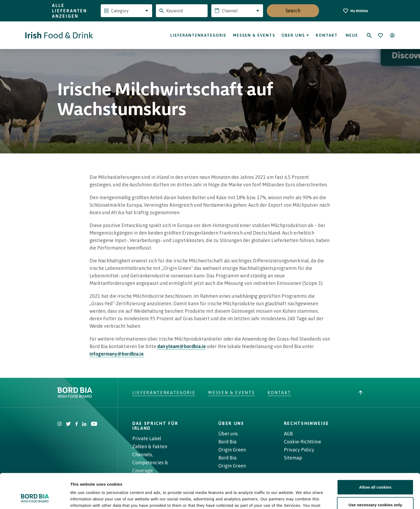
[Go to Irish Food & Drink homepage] (59, 35)
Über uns (295, 35)
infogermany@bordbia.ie (117, 354)
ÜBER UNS (231, 423)
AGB (288, 434)
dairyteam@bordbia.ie (181, 346)
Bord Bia (227, 442)
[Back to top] (361, 393)
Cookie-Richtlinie (303, 442)
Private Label (147, 438)
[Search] (369, 35)
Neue (351, 35)
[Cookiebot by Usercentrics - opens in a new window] (35, 499)
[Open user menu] (392, 35)
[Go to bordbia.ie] (95, 393)
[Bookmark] (380, 35)
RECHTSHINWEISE (307, 423)
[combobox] (127, 11)
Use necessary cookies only (375, 474)
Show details (281, 498)
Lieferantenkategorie (198, 35)
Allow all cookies (375, 456)
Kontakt (327, 35)
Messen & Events (254, 35)
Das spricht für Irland (155, 426)
